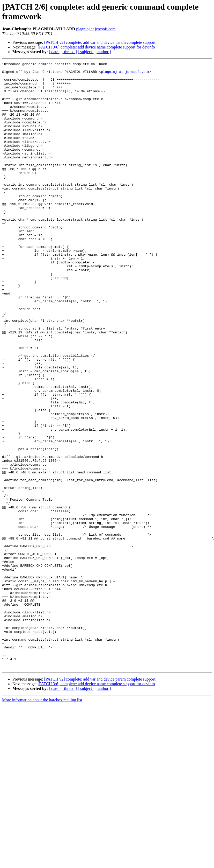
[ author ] (103, 52)
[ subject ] (86, 52)
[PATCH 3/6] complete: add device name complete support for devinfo (96, 47)
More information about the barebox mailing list (42, 821)
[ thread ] (69, 52)
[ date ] (55, 52)
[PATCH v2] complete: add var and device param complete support (100, 42)
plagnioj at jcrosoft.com (96, 29)
